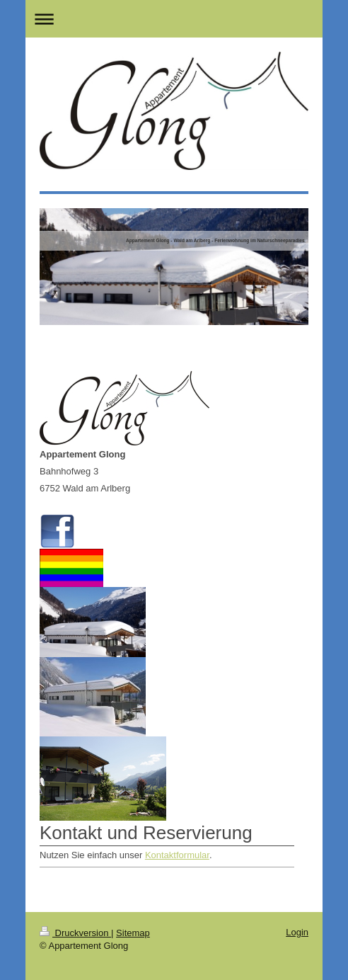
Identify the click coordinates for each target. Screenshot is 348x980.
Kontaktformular (177, 855)
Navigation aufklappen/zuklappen (174, 19)
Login (297, 932)
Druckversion (75, 933)
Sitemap (133, 933)
